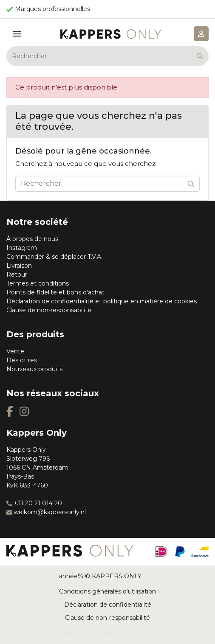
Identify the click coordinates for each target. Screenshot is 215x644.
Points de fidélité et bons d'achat (55, 292)
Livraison (19, 266)
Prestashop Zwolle (87, 633)
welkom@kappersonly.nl (46, 512)
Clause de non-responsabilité (49, 310)
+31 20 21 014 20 (34, 503)
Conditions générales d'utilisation (107, 591)
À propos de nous (32, 239)
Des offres (22, 360)
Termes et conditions (38, 283)
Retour (17, 274)
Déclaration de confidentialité (108, 605)
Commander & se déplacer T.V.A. (54, 257)
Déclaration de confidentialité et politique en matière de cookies (102, 301)
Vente (15, 351)
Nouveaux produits (34, 369)
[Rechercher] (107, 56)
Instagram (22, 248)
